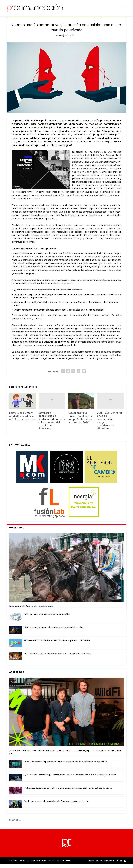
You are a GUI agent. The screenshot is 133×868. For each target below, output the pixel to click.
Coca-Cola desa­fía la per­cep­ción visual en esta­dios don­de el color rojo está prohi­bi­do (66, 766)
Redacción (94, 865)
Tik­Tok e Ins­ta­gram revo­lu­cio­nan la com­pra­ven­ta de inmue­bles (54, 632)
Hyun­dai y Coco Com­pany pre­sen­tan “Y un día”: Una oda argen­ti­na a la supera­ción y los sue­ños (70, 779)
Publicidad (109, 865)
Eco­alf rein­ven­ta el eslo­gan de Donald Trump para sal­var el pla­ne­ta (56, 805)
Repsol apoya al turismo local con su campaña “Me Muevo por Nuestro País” (81, 422)
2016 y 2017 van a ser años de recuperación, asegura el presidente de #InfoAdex (110, 425)
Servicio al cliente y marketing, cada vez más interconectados (22, 420)
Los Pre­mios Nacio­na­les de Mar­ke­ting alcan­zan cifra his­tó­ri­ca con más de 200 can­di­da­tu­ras (68, 792)
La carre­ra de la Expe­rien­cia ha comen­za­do (31, 610)
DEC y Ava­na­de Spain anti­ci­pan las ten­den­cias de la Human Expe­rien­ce (58, 658)
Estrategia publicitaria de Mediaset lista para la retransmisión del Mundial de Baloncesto (52, 425)
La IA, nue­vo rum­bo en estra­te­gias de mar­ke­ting (47, 618)
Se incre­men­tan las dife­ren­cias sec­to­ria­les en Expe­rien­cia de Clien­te (57, 645)
